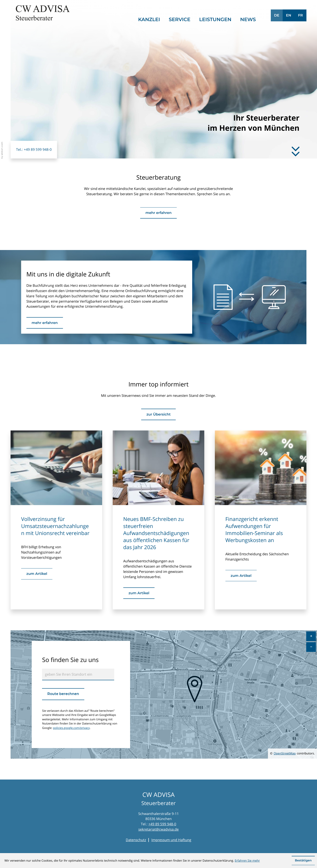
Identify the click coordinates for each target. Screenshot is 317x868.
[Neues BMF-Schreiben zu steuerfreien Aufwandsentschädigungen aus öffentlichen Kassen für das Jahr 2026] (139, 593)
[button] (34, 150)
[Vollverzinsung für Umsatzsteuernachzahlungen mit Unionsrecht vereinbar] (37, 574)
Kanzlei (149, 19)
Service (180, 19)
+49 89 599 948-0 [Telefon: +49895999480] (162, 824)
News (248, 19)
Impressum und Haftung (171, 840)
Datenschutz (136, 840)
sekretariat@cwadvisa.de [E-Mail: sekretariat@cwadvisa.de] (158, 829)
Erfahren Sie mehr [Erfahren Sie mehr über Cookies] (247, 861)
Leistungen (215, 19)
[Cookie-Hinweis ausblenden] (303, 861)
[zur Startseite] (43, 13)
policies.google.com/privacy (71, 728)
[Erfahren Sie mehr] (296, 151)
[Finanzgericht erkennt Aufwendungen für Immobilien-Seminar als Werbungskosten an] (241, 576)
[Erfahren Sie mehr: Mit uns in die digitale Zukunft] (45, 323)
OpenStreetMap (285, 753)
